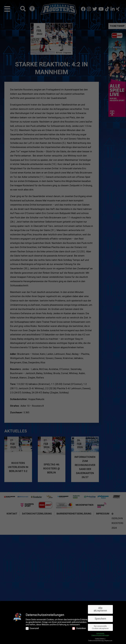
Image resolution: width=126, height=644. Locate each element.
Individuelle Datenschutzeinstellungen (100, 634)
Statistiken (79, 628)
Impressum (108, 641)
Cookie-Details (100, 639)
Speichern (100, 619)
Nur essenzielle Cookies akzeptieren (100, 627)
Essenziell (32, 628)
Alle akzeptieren (100, 609)
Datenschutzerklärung (96, 641)
